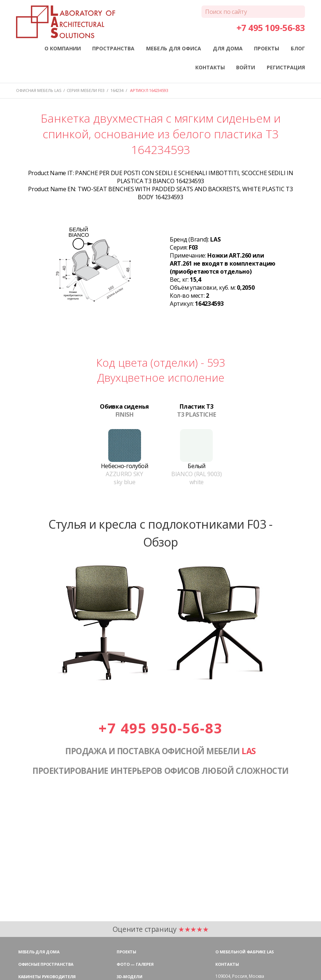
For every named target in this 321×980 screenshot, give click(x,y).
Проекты (126, 952)
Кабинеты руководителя (47, 977)
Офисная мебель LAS (39, 90)
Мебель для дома (39, 952)
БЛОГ (298, 48)
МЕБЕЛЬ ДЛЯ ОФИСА (174, 48)
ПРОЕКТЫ (267, 48)
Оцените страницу (161, 929)
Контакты (227, 964)
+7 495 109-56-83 (271, 28)
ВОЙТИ (246, 67)
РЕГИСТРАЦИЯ (286, 67)
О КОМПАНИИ (63, 48)
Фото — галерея (135, 964)
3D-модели (129, 977)
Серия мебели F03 (86, 90)
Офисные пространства (46, 964)
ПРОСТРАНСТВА (113, 48)
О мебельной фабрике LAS (245, 952)
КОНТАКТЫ (210, 67)
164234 (117, 90)
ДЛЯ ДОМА (228, 48)
